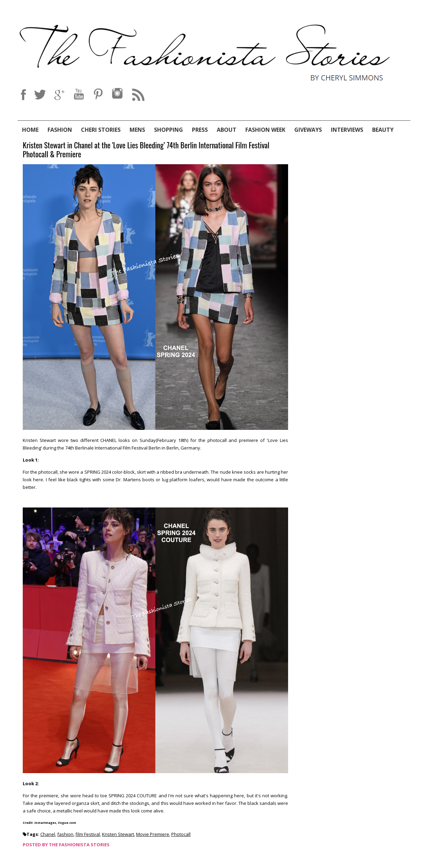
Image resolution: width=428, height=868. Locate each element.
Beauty (383, 130)
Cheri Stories (101, 130)
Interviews (347, 130)
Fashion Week (265, 130)
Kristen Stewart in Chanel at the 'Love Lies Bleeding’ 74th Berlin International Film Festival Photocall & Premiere (146, 150)
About (227, 130)
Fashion (60, 130)
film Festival (88, 834)
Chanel (48, 834)
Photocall (181, 834)
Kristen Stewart (118, 834)
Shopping (169, 130)
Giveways (308, 130)
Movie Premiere (153, 834)
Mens (137, 130)
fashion (65, 834)
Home (30, 130)
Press (200, 130)
